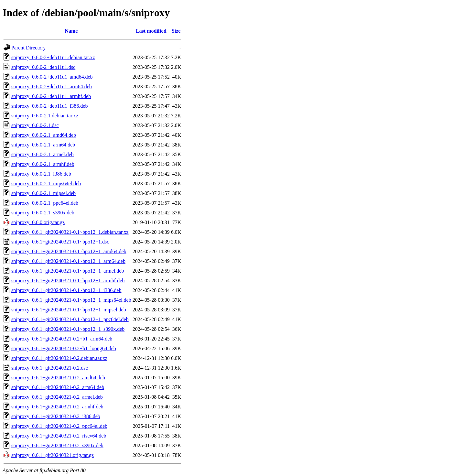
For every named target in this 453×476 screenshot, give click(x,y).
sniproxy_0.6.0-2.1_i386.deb (41, 174)
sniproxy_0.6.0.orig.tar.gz (38, 222)
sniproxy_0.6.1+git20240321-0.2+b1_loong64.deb (64, 348)
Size (176, 31)
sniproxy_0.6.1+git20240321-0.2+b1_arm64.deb (62, 339)
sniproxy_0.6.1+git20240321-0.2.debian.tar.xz (59, 358)
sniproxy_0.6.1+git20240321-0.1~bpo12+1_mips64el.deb (71, 300)
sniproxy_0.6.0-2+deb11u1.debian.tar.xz (53, 57)
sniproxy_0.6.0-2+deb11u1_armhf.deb (51, 96)
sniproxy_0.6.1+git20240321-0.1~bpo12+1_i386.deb (66, 290)
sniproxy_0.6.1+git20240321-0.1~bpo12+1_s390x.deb (68, 329)
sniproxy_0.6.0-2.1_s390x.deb (43, 213)
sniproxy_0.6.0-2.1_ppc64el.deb (45, 203)
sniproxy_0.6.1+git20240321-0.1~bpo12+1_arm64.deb (68, 261)
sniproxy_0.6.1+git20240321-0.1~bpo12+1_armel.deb (68, 271)
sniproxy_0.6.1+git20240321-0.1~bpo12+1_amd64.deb (69, 251)
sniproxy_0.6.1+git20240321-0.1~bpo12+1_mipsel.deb (69, 310)
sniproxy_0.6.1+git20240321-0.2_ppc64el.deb (59, 426)
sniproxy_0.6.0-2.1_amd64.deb (44, 135)
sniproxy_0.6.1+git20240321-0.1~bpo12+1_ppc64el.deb (70, 319)
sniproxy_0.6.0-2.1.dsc (35, 125)
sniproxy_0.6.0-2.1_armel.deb (43, 154)
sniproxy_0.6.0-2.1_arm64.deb (43, 145)
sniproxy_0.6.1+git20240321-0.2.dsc (50, 368)
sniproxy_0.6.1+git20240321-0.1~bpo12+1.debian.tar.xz (70, 232)
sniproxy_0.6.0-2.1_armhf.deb (43, 164)
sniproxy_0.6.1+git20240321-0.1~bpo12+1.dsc (60, 242)
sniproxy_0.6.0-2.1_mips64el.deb (46, 184)
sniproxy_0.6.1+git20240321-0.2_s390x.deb (57, 445)
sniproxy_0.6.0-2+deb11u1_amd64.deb (52, 77)
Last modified (151, 31)
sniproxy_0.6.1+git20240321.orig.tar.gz (53, 455)
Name (71, 31)
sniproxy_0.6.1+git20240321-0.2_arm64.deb (58, 387)
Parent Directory (28, 48)
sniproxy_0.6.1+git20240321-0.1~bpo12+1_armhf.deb (68, 281)
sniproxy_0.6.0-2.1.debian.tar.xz (45, 116)
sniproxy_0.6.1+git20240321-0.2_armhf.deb (57, 407)
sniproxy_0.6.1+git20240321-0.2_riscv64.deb (59, 436)
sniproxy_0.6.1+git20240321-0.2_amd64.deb (58, 378)
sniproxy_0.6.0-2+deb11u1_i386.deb (49, 106)
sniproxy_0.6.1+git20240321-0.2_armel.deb (57, 397)
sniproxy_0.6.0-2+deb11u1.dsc (43, 67)
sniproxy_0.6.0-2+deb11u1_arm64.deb (52, 87)
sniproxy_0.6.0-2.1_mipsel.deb (43, 193)
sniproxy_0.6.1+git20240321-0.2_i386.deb (56, 416)
